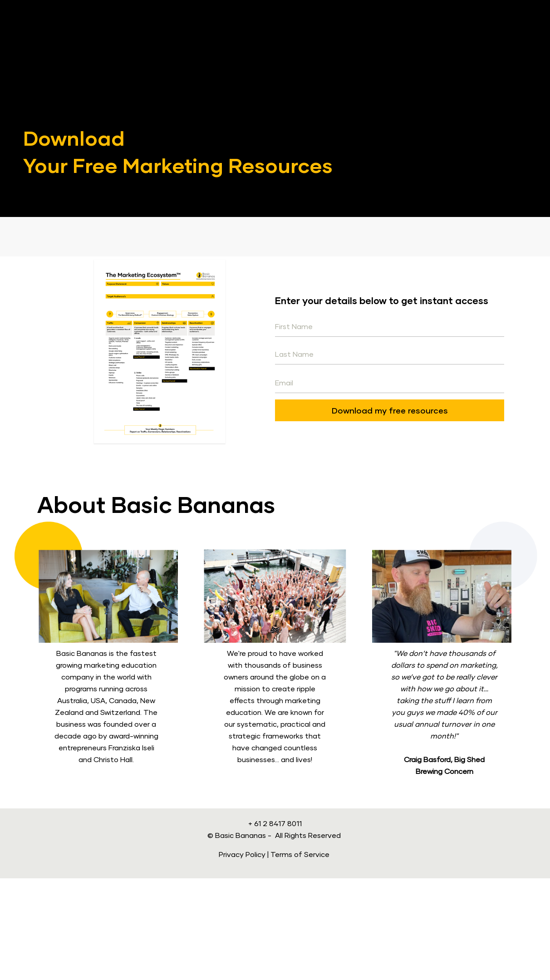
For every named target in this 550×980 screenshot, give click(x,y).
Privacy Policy (242, 956)
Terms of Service (300, 956)
